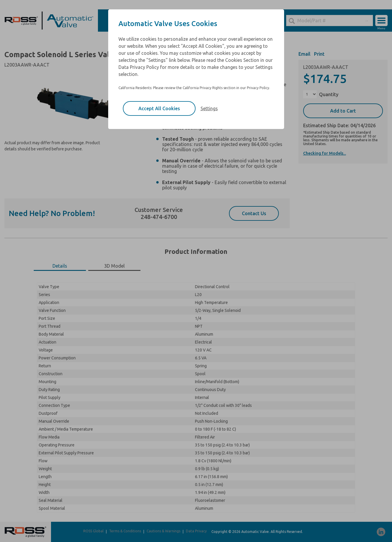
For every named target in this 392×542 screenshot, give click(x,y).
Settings (209, 108)
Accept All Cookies (159, 108)
